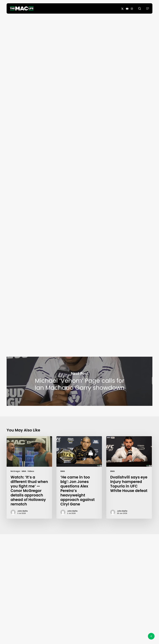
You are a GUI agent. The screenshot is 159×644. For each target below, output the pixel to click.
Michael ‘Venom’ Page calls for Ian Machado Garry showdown (79, 381)
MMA (24, 471)
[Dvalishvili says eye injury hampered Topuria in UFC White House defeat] (129, 477)
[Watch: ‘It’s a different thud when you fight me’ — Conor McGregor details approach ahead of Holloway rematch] (29, 477)
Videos (31, 471)
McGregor (15, 471)
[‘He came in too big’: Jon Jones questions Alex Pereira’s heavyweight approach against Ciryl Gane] (79, 477)
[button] (148, 8)
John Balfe (80, 82)
